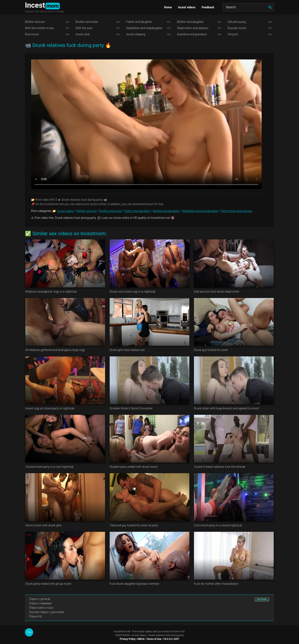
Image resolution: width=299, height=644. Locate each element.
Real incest (32, 34)
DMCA (141, 639)
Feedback (208, 7)
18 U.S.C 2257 (171, 639)
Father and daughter (139, 22)
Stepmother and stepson (193, 28)
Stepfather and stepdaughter (144, 28)
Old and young (237, 22)
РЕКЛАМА (262, 599)
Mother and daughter (190, 22)
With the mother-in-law (39, 28)
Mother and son (35, 22)
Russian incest (237, 28)
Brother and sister (87, 22)
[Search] (248, 7)
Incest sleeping (136, 34)
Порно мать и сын (41, 608)
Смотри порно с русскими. (47, 612)
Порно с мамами (40, 603)
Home (168, 7)
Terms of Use (154, 639)
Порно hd (35, 616)
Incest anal (83, 34)
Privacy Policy (128, 639)
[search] (270, 7)
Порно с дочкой (40, 599)
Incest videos (187, 7)
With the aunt (84, 28)
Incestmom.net (122, 632)
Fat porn (233, 34)
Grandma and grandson (192, 34)
